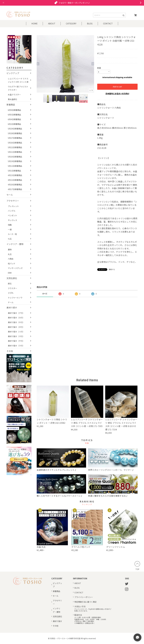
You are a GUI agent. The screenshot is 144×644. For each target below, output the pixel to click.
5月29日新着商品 (15, 129)
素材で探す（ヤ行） (16, 341)
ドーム (11, 302)
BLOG (90, 23)
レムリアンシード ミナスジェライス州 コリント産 (18, 80)
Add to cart (117, 87)
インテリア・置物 (15, 244)
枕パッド (12, 263)
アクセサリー (13, 201)
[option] (65, 64)
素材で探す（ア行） (16, 313)
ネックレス (12, 220)
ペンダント (12, 215)
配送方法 (78, 615)
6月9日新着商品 (14, 110)
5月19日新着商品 (15, 161)
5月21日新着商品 (15, 152)
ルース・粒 (12, 234)
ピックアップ (13, 73)
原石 (10, 283)
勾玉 (10, 239)
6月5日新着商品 (14, 115)
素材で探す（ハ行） (16, 332)
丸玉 (10, 254)
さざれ (11, 293)
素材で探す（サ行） (16, 322)
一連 (10, 229)
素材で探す (12, 308)
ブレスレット (13, 206)
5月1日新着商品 (14, 171)
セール (10, 195)
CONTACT (108, 23)
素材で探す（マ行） (16, 336)
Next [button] (93, 64)
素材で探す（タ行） (16, 327)
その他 (10, 351)
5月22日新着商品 (15, 147)
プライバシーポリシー (84, 597)
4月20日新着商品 (15, 184)
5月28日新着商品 (15, 133)
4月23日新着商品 (15, 175)
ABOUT (52, 23)
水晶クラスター (14, 94)
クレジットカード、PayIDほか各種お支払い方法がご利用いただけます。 (93, 610)
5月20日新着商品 (15, 157)
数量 (99, 68)
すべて (45, 294)
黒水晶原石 (12, 99)
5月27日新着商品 (15, 138)
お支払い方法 (80, 606)
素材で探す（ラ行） (16, 346)
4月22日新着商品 (15, 180)
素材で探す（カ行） (16, 318)
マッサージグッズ (15, 268)
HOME (34, 23)
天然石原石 (12, 278)
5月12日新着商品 (15, 166)
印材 (10, 273)
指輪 (10, 225)
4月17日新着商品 (15, 189)
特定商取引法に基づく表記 (85, 602)
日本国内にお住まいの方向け (117, 93)
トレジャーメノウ (15, 298)
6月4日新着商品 (14, 119)
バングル (12, 211)
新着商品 (11, 105)
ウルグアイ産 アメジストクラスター (18, 88)
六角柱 (11, 259)
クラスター (12, 288)
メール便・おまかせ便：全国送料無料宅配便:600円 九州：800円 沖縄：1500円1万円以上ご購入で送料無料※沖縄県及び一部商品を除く (90, 620)
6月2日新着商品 (14, 124)
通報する (112, 269)
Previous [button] (38, 64)
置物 (10, 249)
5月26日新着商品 (15, 143)
